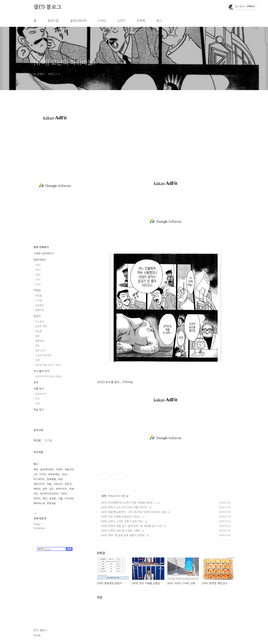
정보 (37, 346)
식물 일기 (39, 388)
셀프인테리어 (78, 20)
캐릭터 (37, 489)
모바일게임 (54, 474)
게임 (45, 498)
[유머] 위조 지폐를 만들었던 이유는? (121, 517)
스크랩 (39, 300)
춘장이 (68, 484)
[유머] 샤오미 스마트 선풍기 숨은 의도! (122, 521)
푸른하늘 (51, 503)
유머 (104, 496)
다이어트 (69, 498)
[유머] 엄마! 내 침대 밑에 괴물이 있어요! (123, 535)
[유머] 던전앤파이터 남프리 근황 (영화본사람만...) (128, 503)
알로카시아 (41, 394)
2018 (38, 265)
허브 (37, 399)
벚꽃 (36, 469)
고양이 (64, 494)
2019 (38, 270)
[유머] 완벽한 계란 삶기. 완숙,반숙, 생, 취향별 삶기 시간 (131, 526)
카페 (71, 489)
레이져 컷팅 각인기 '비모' (48, 365)
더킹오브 (58, 484)
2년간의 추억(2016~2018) (48, 376)
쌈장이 (37, 498)
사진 (36, 494)
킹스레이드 (39, 479)
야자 (37, 403)
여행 (37, 360)
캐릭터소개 (39, 503)
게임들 (39, 331)
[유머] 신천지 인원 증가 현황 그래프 (120, 530)
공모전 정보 (41, 326)
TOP (232, 632)
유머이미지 (61, 489)
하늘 (49, 484)
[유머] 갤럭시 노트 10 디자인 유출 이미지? (124, 507)
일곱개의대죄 (47, 469)
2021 (38, 279)
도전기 (121, 20)
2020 (38, 274)
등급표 (52, 498)
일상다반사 (40, 259)
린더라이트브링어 (49, 494)
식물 (60, 498)
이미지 (43, 474)
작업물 (39, 295)
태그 (159, 20)
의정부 (59, 469)
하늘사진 (69, 469)
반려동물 (51, 479)
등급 (60, 479)
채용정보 (40, 341)
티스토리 (40, 321)
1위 (35, 474)
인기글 (48, 440)
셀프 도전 (40, 350)
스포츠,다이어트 (43, 355)
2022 (38, 284)
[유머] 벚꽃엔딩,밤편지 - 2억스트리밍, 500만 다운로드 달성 (133, 512)
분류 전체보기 (41, 247)
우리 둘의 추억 (42, 371)
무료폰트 (40, 305)
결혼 (37, 336)
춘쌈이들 (53, 20)
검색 (223, 7)
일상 (51, 489)
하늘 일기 (39, 409)
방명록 (141, 20)
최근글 (37, 440)
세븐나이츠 (39, 484)
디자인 (102, 20)
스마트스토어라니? (44, 253)
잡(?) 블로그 (47, 7)
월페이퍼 (40, 310)
